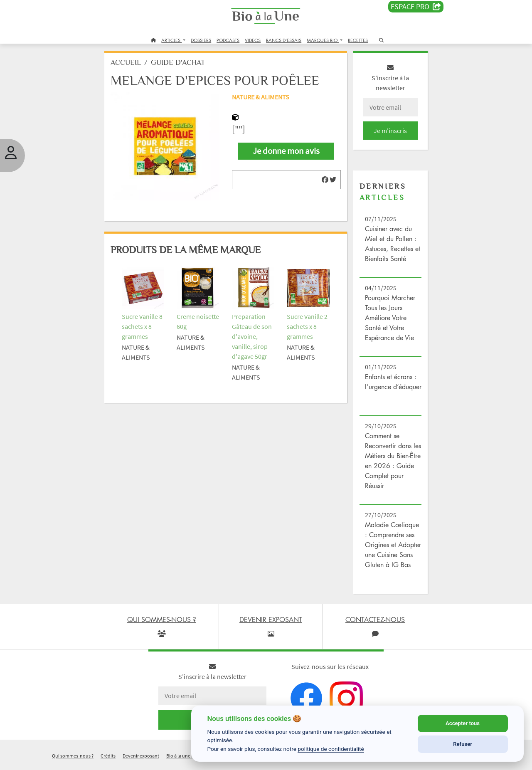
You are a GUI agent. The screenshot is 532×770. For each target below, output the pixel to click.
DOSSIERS (201, 40)
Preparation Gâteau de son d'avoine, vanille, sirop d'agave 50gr (252, 338)
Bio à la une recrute (186, 759)
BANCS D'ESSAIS (284, 40)
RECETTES (358, 40)
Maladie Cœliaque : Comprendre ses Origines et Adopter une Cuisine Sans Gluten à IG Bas (392, 548)
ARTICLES (171, 40)
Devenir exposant (141, 759)
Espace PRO (416, 7)
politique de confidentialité (331, 749)
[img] (324, 183)
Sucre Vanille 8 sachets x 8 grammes (144, 328)
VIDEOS (253, 40)
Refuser (463, 744)
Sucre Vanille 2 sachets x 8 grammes (307, 328)
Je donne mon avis (286, 154)
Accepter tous (463, 723)
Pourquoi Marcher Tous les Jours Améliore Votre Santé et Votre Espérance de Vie (389, 321)
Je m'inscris (389, 134)
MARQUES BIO (323, 40)
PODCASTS (228, 40)
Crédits (108, 759)
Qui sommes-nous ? (73, 759)
